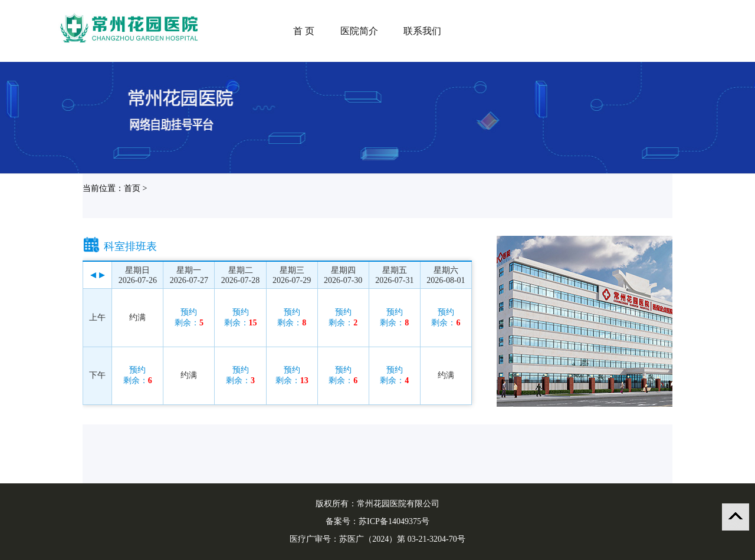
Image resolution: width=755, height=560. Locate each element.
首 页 (304, 31)
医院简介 (359, 31)
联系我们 (422, 31)
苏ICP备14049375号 (394, 521)
